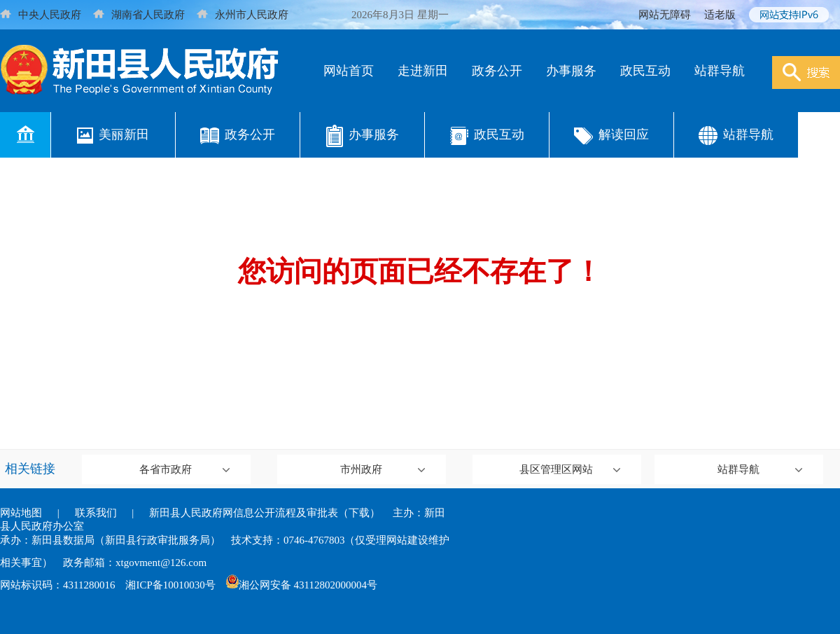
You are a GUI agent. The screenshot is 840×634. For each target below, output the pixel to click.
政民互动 (645, 71)
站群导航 (720, 71)
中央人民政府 (41, 15)
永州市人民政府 (243, 15)
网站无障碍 (665, 15)
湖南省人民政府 (139, 15)
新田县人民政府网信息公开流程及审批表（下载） (265, 513)
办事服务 (571, 71)
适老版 (720, 15)
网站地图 (21, 513)
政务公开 (497, 71)
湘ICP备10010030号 (170, 585)
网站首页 (349, 71)
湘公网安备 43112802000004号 (302, 585)
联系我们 (96, 513)
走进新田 (423, 71)
